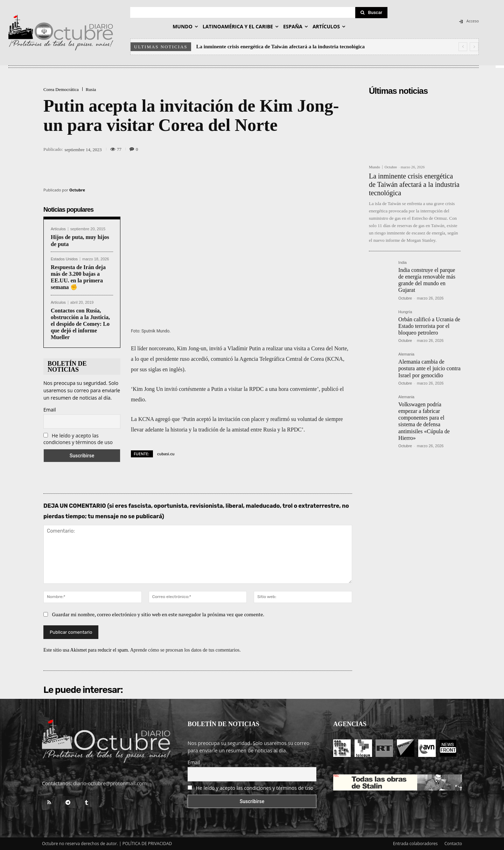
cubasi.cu (166, 454)
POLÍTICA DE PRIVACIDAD (147, 844)
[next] (474, 47)
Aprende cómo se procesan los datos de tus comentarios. (185, 650)
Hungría (405, 312)
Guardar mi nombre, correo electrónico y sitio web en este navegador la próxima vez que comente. (158, 614)
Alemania (406, 354)
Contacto (453, 844)
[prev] (463, 47)
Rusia (91, 89)
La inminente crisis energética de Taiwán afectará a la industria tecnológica (281, 47)
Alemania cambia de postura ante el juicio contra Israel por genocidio (429, 368)
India (402, 263)
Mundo (374, 167)
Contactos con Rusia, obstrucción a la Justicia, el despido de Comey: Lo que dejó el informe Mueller (80, 324)
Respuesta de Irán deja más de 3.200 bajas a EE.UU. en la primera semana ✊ (78, 277)
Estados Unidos (64, 259)
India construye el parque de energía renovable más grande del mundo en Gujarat (427, 280)
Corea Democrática (61, 89)
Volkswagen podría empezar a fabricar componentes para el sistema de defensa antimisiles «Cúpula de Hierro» (424, 421)
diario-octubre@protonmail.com (110, 783)
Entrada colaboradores (415, 844)
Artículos (58, 229)
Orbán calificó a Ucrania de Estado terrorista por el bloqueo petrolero (429, 326)
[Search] (371, 13)
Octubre (77, 190)
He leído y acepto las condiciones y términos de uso (78, 439)
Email (50, 410)
